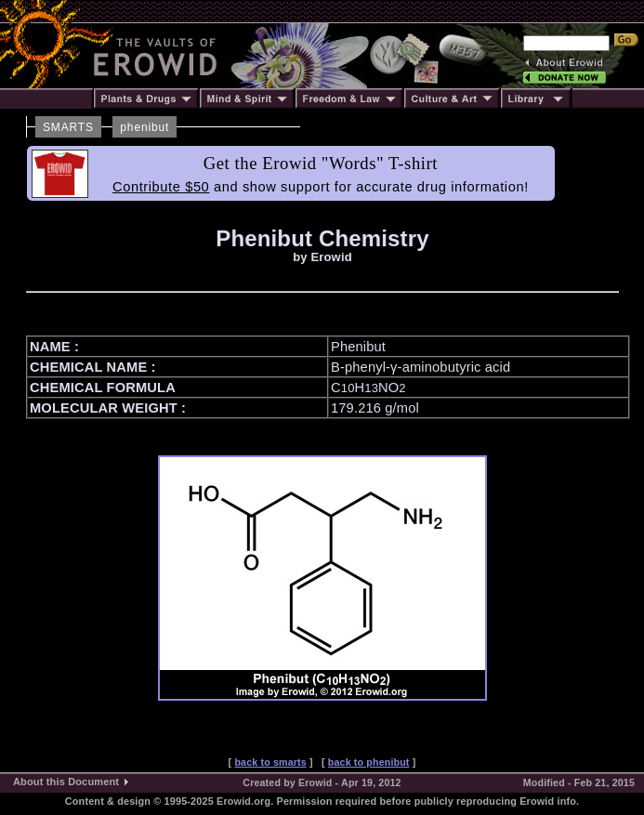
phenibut (145, 127)
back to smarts (270, 762)
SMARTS (68, 127)
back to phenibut (369, 762)
